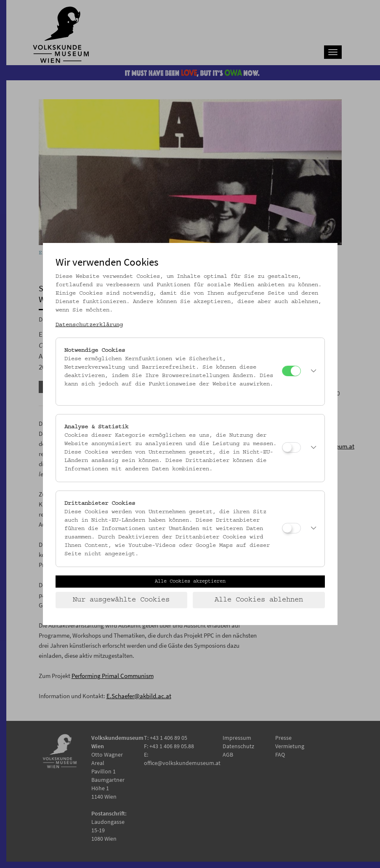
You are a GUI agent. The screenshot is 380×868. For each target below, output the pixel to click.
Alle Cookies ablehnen (259, 600)
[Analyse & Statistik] (291, 447)
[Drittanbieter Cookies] (291, 528)
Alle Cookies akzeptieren (190, 581)
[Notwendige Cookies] (291, 371)
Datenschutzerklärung (89, 325)
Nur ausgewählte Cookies (121, 600)
